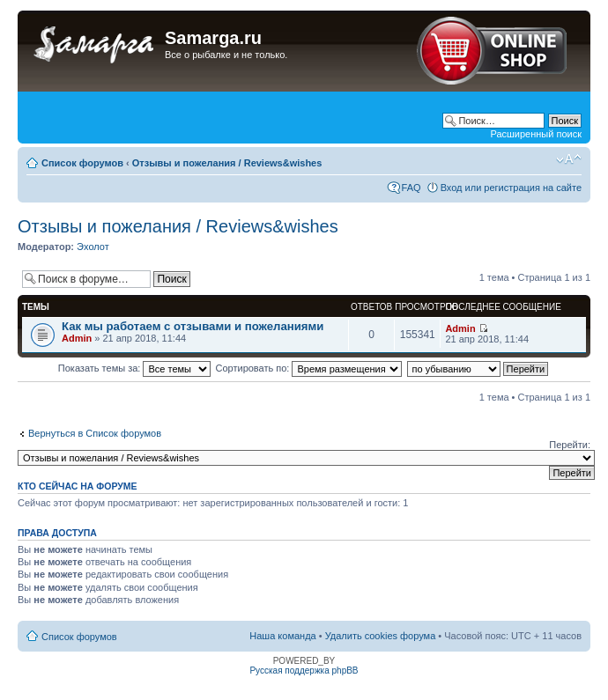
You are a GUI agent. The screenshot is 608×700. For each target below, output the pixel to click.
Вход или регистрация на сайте (511, 188)
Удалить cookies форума (381, 636)
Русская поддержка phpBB (304, 671)
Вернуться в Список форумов (95, 433)
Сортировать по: (309, 368)
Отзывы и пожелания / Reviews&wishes (227, 163)
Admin (77, 338)
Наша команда (282, 636)
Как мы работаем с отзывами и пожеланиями (193, 326)
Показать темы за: (135, 368)
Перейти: (570, 445)
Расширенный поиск (536, 134)
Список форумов (82, 163)
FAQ (412, 188)
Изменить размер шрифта (569, 159)
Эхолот (93, 247)
